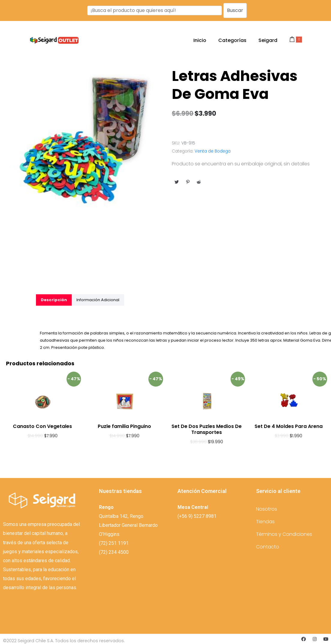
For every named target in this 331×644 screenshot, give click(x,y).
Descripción (54, 300)
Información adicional (98, 300)
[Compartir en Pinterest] (188, 182)
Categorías (232, 40)
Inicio (200, 40)
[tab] (54, 300)
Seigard (268, 40)
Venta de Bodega (213, 151)
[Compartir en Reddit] (199, 182)
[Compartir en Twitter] (177, 182)
